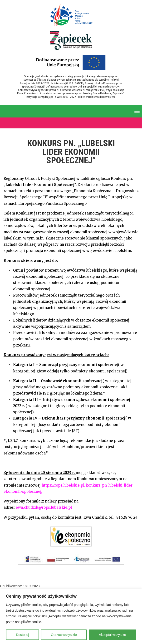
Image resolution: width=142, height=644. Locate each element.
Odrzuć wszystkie (64, 635)
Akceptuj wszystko (112, 635)
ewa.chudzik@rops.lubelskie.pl (44, 507)
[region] (71, 617)
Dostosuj (22, 635)
